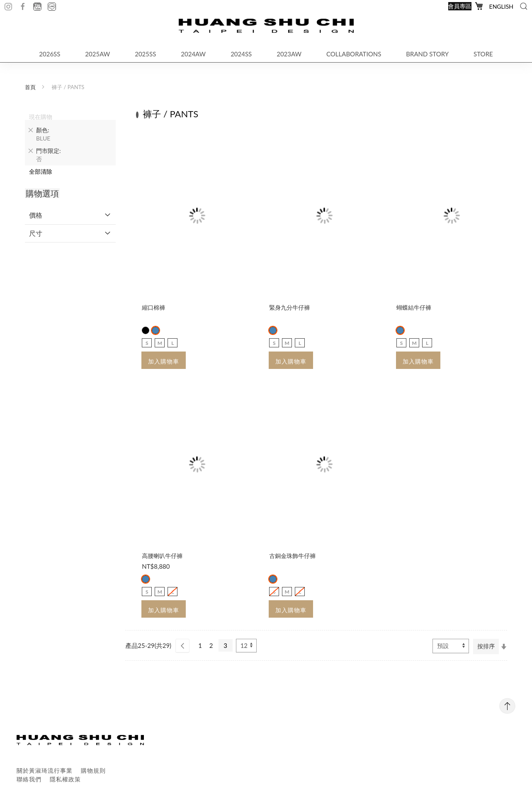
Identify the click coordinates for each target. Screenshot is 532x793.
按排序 (486, 646)
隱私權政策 (65, 779)
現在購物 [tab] (41, 116)
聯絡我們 (29, 779)
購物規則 (93, 770)
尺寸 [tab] (36, 233)
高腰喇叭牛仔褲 (162, 556)
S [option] (147, 343)
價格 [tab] (36, 215)
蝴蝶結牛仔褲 (414, 307)
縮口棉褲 (153, 307)
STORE (483, 54)
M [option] (160, 343)
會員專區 (460, 6)
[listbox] (197, 330)
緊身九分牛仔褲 (289, 307)
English (501, 6)
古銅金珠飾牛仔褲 (292, 556)
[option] (146, 330)
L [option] (172, 343)
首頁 (30, 87)
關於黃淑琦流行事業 (45, 770)
